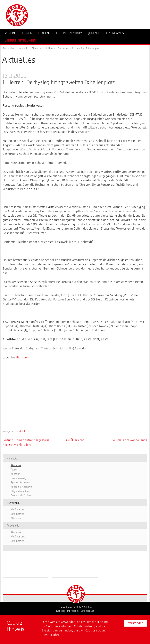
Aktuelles (37, 49)
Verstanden (136, 623)
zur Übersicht (75, 440)
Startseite (8, 49)
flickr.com (23, 357)
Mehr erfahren (52, 635)
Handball (20, 431)
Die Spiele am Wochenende (129, 440)
